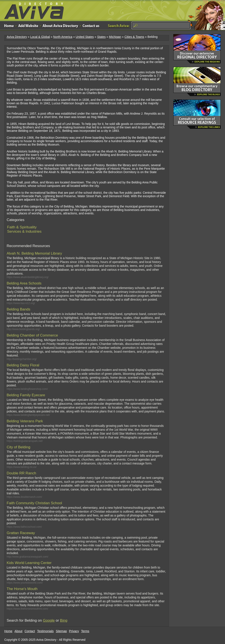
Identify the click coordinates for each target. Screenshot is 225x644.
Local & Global (40, 37)
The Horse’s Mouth (22, 589)
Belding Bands (19, 309)
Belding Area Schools (24, 283)
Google (49, 620)
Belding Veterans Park (25, 421)
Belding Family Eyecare (26, 395)
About (18, 631)
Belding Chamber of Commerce (32, 335)
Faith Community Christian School (34, 503)
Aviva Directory (32, 10)
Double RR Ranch (21, 473)
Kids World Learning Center (29, 563)
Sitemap (61, 631)
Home (8, 631)
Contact (30, 631)
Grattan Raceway (21, 533)
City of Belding (19, 447)
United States (85, 37)
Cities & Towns (134, 37)
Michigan (115, 37)
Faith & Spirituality (22, 227)
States (101, 37)
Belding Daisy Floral (23, 365)
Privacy (74, 631)
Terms (85, 631)
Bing (64, 620)
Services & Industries (24, 231)
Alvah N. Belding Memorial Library (34, 253)
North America (63, 37)
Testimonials (45, 631)
